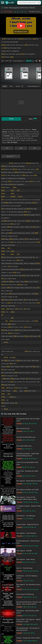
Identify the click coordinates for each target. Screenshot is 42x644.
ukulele (18, 86)
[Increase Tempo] (10, 61)
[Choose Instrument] (22, 86)
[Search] (39, 3)
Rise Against (15, 8)
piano (11, 86)
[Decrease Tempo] (3, 61)
